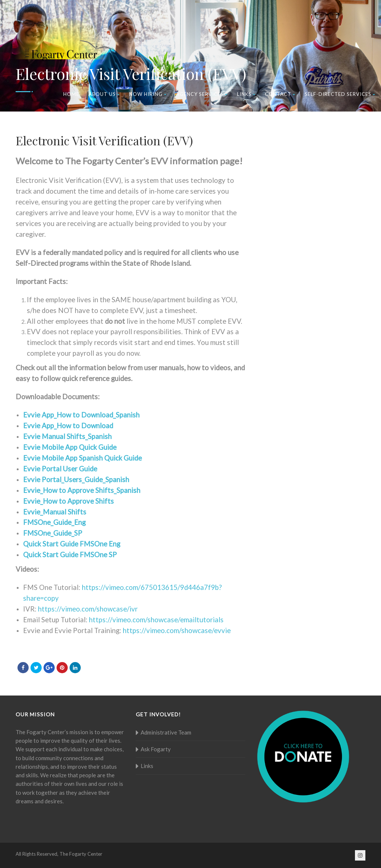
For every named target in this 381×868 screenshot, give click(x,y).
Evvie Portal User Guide (60, 469)
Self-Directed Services (340, 94)
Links (246, 94)
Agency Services (202, 94)
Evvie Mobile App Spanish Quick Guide (82, 458)
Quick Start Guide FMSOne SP (70, 555)
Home (71, 94)
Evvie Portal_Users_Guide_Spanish (76, 480)
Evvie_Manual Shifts (55, 512)
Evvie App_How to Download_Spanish (81, 415)
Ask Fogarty (156, 749)
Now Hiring (148, 94)
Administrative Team (166, 732)
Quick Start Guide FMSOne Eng (72, 544)
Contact (280, 94)
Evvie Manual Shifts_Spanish (67, 436)
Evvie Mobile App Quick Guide (70, 447)
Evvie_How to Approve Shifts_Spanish (82, 490)
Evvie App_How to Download (68, 426)
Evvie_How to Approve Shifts (68, 501)
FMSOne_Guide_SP (53, 533)
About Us (104, 94)
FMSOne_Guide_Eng (54, 522)
